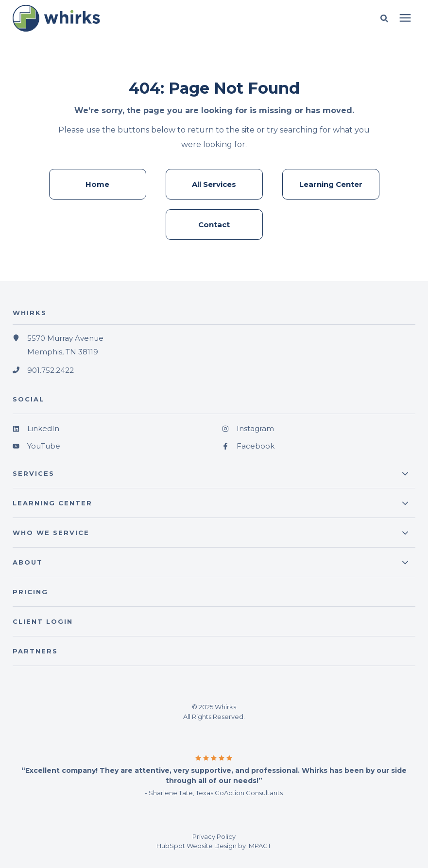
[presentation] (405, 18)
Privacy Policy (214, 836)
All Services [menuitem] (214, 184)
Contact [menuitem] (214, 225)
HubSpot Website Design (197, 846)
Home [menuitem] (97, 184)
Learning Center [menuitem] (331, 184)
